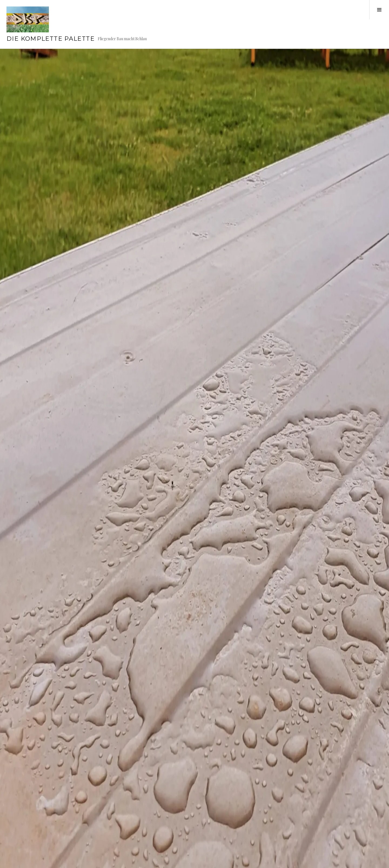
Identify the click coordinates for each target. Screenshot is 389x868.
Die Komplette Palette (51, 39)
